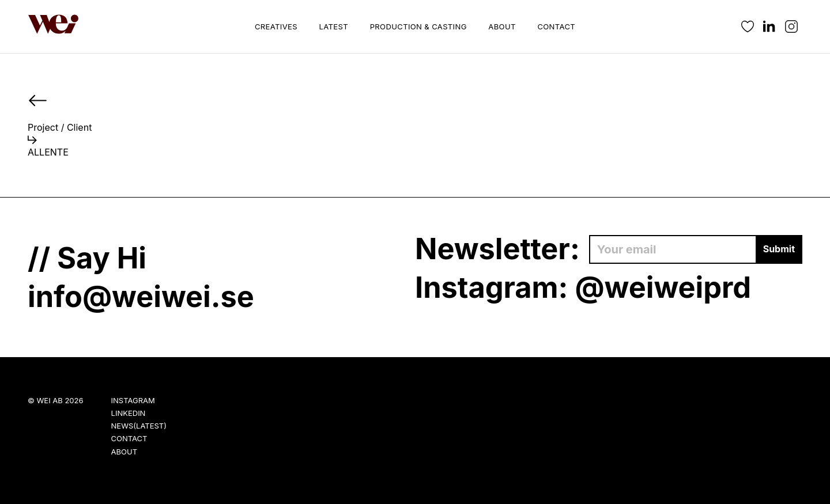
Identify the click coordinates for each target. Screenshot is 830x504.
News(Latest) (139, 426)
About (502, 26)
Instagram (133, 400)
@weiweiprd (663, 287)
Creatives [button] (276, 26)
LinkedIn (129, 413)
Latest (334, 26)
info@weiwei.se (141, 296)
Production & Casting (418, 26)
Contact (556, 26)
